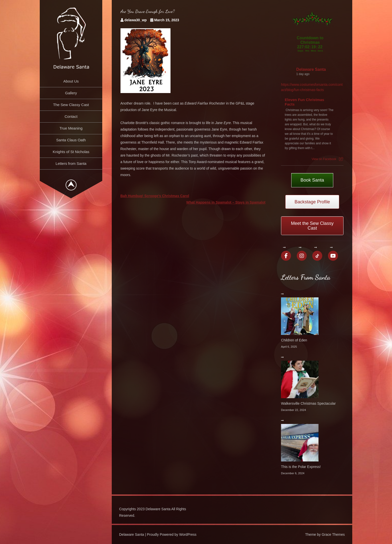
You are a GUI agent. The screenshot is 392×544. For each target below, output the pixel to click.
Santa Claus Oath (71, 140)
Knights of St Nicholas (71, 152)
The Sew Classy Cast (71, 105)
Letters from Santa (71, 163)
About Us (71, 81)
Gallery (71, 93)
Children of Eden (294, 340)
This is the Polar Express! (301, 467)
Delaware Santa (311, 69)
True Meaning (71, 128)
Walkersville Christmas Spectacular (308, 403)
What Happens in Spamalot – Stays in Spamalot (226, 202)
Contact (71, 116)
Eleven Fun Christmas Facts (304, 102)
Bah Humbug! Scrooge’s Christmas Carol (155, 196)
